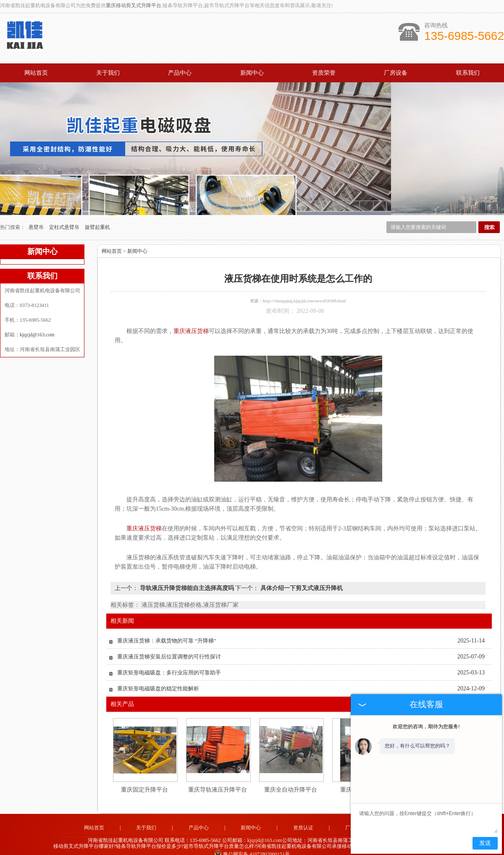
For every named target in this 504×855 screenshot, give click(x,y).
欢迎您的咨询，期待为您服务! (426, 726)
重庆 (274, 846)
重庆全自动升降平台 (291, 775)
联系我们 (468, 73)
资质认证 (303, 813)
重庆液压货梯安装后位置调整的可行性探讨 (169, 642)
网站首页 (36, 73)
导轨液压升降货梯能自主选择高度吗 (187, 574)
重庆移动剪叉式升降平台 (134, 5)
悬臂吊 (37, 213)
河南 (286, 846)
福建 (229, 846)
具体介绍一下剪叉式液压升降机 (301, 574)
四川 (240, 846)
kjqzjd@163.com (37, 320)
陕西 (308, 846)
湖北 (252, 846)
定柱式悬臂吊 (65, 213)
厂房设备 (396, 73)
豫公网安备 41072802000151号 (252, 840)
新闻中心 (252, 73)
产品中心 (180, 73)
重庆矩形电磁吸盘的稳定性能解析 (158, 674)
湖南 (263, 846)
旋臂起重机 (97, 213)
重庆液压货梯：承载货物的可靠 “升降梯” (167, 626)
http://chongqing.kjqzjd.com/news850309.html (304, 287)
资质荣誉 (324, 73)
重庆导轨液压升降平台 (218, 775)
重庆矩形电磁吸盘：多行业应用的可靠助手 (169, 658)
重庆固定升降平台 (144, 775)
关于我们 (108, 73)
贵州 (297, 846)
